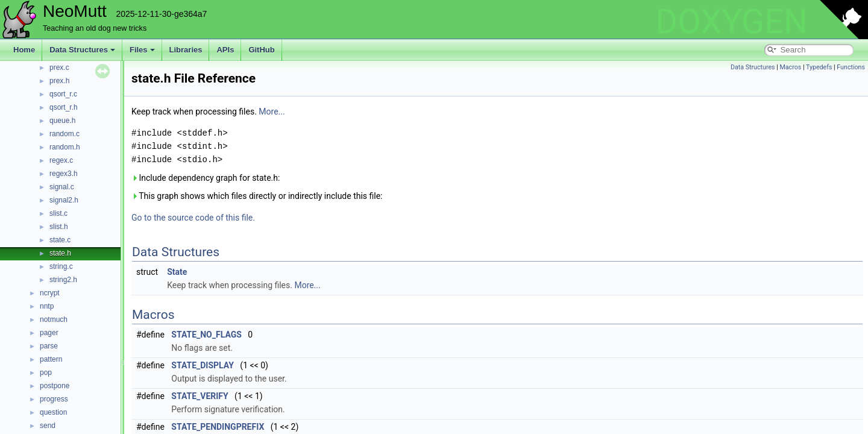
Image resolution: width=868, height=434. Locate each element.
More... (272, 112)
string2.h (63, 280)
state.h (60, 253)
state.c (60, 240)
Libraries (186, 50)
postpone (55, 386)
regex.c (61, 160)
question (53, 412)
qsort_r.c (63, 94)
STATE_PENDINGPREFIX (218, 427)
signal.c (62, 187)
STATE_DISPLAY (203, 365)
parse (49, 346)
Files (142, 50)
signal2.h (64, 200)
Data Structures (82, 50)
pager (49, 333)
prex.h (59, 81)
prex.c (59, 68)
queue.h (62, 121)
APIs (225, 50)
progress (54, 399)
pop (46, 373)
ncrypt (50, 293)
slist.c (58, 213)
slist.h (59, 227)
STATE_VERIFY (200, 396)
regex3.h (64, 174)
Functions (851, 67)
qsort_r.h (64, 107)
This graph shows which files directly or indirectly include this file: (257, 196)
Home (24, 50)
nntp (47, 306)
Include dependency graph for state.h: (206, 178)
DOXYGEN (731, 22)
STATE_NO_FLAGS (206, 335)
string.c (61, 266)
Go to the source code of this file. (193, 218)
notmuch (54, 319)
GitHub (261, 50)
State (177, 272)
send (48, 426)
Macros (790, 67)
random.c (64, 134)
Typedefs (819, 67)
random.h (65, 147)
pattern (51, 359)
